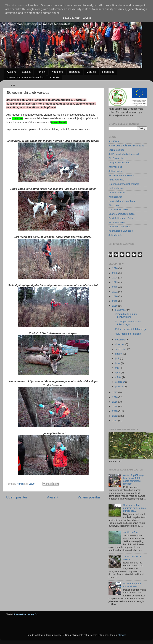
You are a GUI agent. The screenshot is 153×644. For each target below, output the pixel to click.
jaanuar (119, 386)
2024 (115, 278)
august (119, 354)
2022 (115, 287)
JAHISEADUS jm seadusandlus (25, 77)
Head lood (108, 72)
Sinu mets (114, 205)
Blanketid (75, 72)
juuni (118, 363)
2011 (115, 421)
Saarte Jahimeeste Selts (122, 214)
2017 (115, 392)
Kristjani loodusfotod (119, 163)
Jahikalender (115, 171)
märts (118, 377)
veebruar (120, 382)
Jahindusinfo (115, 235)
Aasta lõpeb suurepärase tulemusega (128, 323)
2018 (115, 306)
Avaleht (11, 72)
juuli (118, 358)
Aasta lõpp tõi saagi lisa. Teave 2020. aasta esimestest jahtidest (134, 480)
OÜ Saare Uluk (117, 158)
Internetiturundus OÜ (26, 614)
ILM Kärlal (114, 141)
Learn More (71, 19)
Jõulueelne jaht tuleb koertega (131, 329)
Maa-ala (91, 72)
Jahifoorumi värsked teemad (124, 154)
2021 (115, 292)
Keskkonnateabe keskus (122, 175)
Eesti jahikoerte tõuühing (122, 201)
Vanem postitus (89, 497)
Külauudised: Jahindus (121, 231)
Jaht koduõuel (131, 532)
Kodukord (57, 72)
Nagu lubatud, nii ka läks (128, 334)
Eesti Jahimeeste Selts (121, 218)
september (121, 349)
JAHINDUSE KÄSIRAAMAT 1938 (126, 146)
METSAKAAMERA (119, 210)
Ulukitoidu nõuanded (119, 227)
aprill (118, 372)
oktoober (120, 344)
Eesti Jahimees (117, 222)
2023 (115, 282)
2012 (115, 416)
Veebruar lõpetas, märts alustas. (133, 585)
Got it (87, 19)
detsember (121, 310)
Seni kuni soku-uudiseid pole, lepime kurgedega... (134, 508)
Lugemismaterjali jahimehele (124, 184)
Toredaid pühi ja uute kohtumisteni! (126, 315)
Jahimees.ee (115, 167)
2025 (115, 273)
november (121, 340)
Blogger (122, 635)
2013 (115, 411)
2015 (115, 402)
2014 (115, 406)
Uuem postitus (17, 497)
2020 (115, 296)
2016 (115, 397)
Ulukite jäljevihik (117, 192)
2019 (115, 301)
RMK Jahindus (116, 180)
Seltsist (26, 72)
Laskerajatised (116, 188)
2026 (115, 268)
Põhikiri (41, 72)
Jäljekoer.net (115, 197)
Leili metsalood (117, 150)
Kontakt (55, 77)
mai (117, 368)
